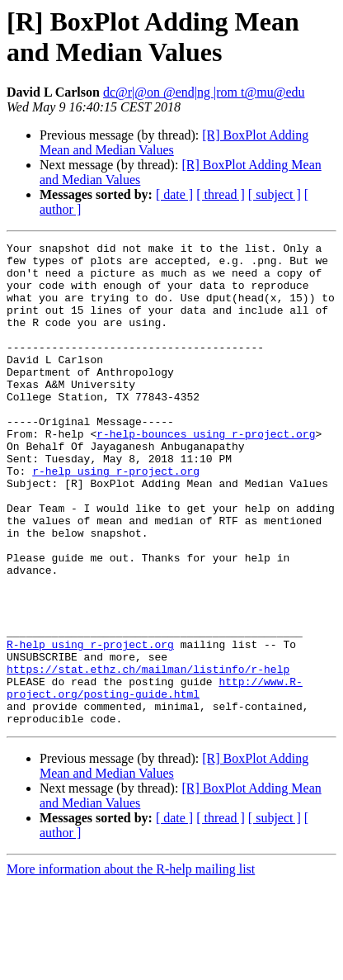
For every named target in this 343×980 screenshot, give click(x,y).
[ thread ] (221, 194)
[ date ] (174, 194)
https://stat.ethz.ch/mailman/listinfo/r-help (148, 755)
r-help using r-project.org (116, 518)
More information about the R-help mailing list (131, 966)
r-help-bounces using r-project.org (206, 473)
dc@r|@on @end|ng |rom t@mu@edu (204, 92)
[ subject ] (275, 194)
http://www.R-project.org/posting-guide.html (155, 778)
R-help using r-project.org (90, 726)
